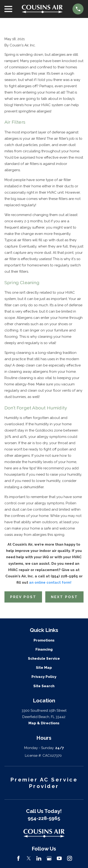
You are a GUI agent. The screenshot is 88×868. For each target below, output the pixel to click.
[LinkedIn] (39, 858)
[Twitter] (29, 858)
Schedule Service (44, 659)
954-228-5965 (44, 818)
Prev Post (23, 597)
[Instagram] (70, 858)
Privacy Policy (44, 677)
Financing (44, 649)
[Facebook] (18, 858)
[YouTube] (59, 858)
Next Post (64, 597)
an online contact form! (50, 582)
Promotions (44, 640)
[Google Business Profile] (49, 858)
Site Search (44, 686)
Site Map (44, 668)
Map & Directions (44, 723)
